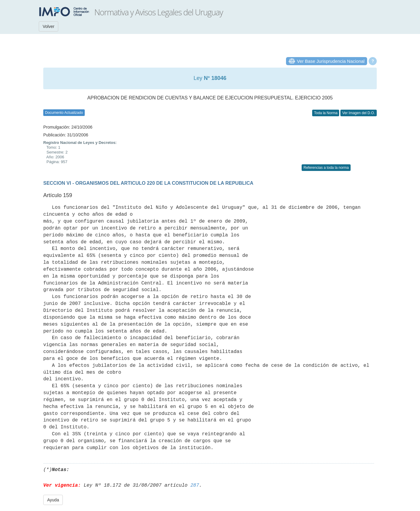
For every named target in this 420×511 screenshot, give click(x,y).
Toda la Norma (326, 113)
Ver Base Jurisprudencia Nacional (331, 61)
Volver (49, 26)
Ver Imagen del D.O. (359, 113)
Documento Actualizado (64, 113)
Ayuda (53, 500)
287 (195, 485)
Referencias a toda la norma (326, 168)
